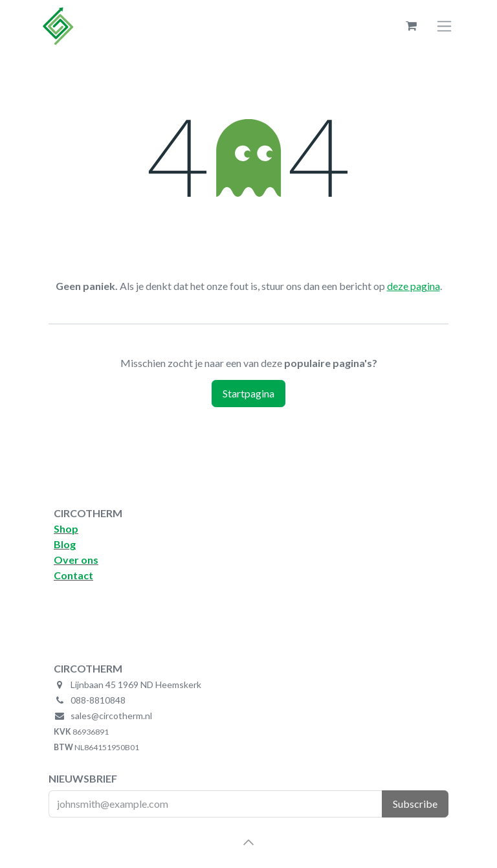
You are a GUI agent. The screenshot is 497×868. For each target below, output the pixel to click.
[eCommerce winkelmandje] (411, 26)
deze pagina (414, 286)
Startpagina (248, 393)
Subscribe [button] (415, 804)
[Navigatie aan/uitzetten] (444, 26)
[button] (248, 842)
